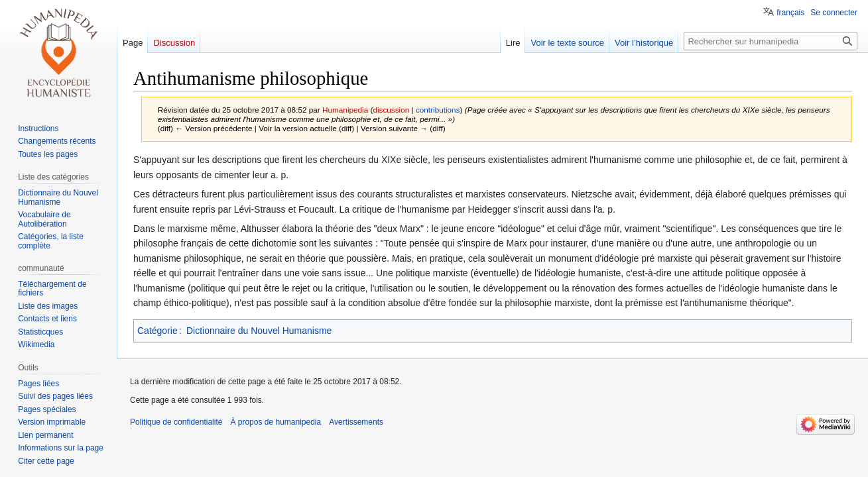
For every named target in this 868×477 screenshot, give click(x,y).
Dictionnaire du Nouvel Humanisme (259, 331)
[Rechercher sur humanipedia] (771, 41)
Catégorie (157, 331)
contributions (438, 110)
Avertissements (356, 422)
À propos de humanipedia (276, 422)
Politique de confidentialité (176, 422)
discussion (391, 110)
